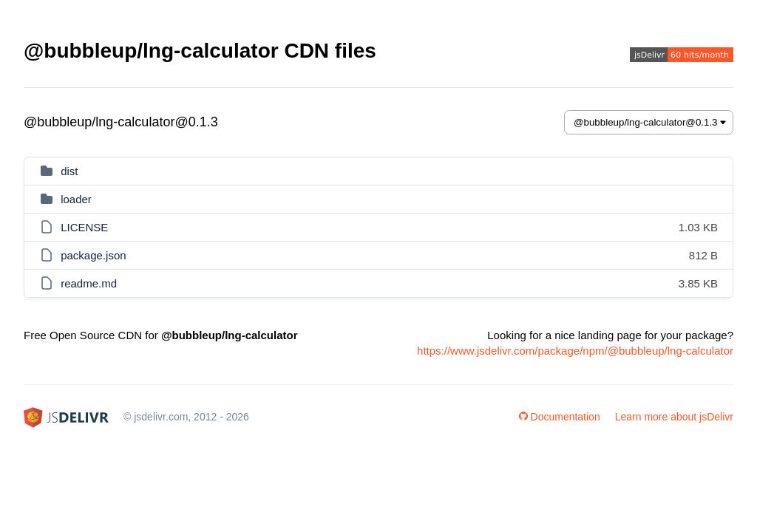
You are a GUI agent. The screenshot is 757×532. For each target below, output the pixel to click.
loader (76, 199)
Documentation (560, 417)
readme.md (89, 283)
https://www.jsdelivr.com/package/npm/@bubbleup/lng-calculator (575, 351)
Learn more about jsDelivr (674, 417)
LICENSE (84, 227)
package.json (93, 255)
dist (69, 171)
